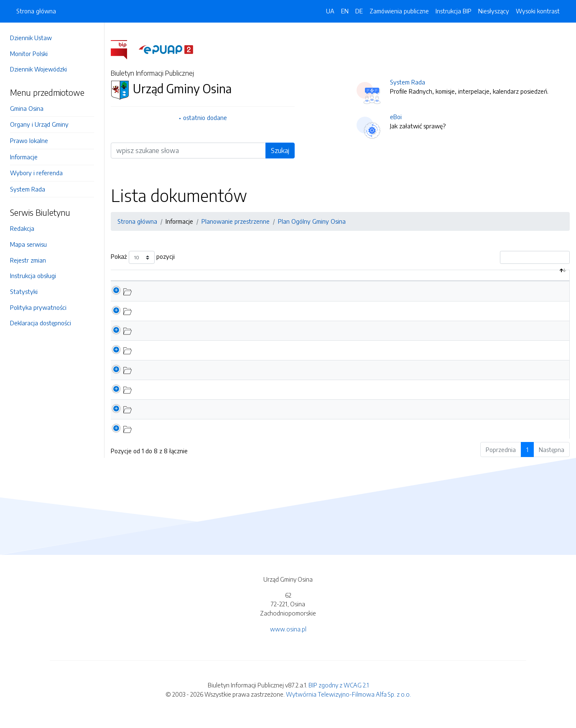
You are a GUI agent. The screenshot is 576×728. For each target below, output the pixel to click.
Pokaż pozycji (143, 257)
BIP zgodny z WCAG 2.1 (339, 694)
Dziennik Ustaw (31, 38)
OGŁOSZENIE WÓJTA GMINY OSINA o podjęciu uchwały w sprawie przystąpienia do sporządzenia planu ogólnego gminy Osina (305, 378)
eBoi (396, 117)
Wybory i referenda (36, 173)
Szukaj (280, 151)
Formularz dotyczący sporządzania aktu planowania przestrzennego (227, 418)
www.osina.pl (288, 638)
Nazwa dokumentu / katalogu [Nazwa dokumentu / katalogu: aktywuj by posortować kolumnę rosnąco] (181, 279)
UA (330, 11)
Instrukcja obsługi (33, 276)
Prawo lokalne (29, 140)
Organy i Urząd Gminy (39, 124)
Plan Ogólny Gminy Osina (312, 221)
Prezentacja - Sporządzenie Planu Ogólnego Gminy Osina (212, 359)
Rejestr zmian (28, 260)
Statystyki (24, 291)
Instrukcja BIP (454, 11)
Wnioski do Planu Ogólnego (172, 319)
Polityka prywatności (38, 307)
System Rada (28, 189)
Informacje (24, 157)
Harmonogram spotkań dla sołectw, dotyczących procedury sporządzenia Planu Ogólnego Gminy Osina (273, 398)
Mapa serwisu (28, 244)
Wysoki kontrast (538, 11)
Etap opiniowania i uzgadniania (177, 339)
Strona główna (36, 11)
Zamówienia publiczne (399, 11)
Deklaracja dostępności (41, 323)
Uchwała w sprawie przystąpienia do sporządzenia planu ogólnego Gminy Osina (242, 438)
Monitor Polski (29, 54)
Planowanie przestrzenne (236, 221)
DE (359, 11)
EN (345, 11)
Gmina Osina (27, 108)
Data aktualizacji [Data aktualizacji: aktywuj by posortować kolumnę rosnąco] (528, 279)
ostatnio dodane (205, 118)
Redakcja (22, 228)
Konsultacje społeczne (166, 300)
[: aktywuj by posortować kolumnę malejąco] (121, 280)
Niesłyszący (494, 11)
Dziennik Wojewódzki (38, 69)
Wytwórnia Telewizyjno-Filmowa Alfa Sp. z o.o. (348, 703)
